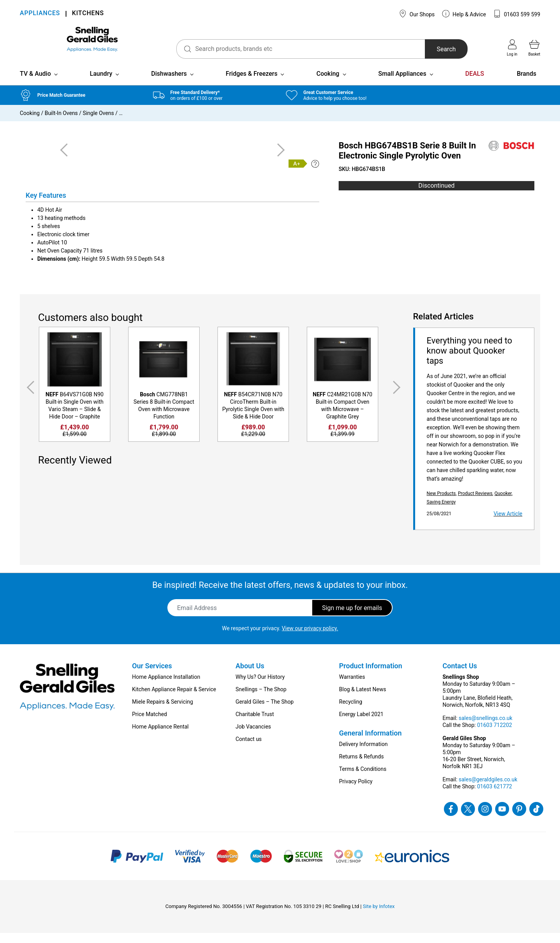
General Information (370, 743)
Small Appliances (402, 84)
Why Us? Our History (260, 687)
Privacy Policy (356, 791)
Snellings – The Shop (261, 699)
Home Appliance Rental (160, 737)
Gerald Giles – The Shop (265, 712)
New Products (441, 504)
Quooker (503, 504)
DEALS (475, 84)
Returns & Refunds (361, 767)
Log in (512, 48)
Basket (534, 48)
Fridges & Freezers (251, 84)
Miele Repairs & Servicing (163, 712)
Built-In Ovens (61, 123)
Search (433, 49)
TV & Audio (35, 84)
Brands (527, 84)
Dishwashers (169, 84)
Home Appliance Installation (166, 687)
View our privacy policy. (310, 638)
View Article (508, 524)
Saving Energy (441, 512)
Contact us (249, 749)
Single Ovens (98, 123)
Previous (29, 397)
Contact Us (460, 676)
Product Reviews (475, 504)
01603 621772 (494, 797)
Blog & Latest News (363, 699)
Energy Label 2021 (361, 724)
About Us (250, 676)
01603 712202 (494, 735)
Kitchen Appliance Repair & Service (174, 699)
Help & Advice (464, 14)
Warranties (352, 687)
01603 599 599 (517, 14)
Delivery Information (363, 754)
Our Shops (417, 14)
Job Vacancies (253, 737)
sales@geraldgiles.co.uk (488, 790)
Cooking (328, 84)
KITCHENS (88, 14)
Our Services (152, 676)
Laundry (101, 84)
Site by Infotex (379, 916)
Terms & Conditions (363, 779)
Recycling (351, 712)
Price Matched (150, 724)
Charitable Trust (255, 724)
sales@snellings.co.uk (485, 728)
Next (398, 397)
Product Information (371, 676)
